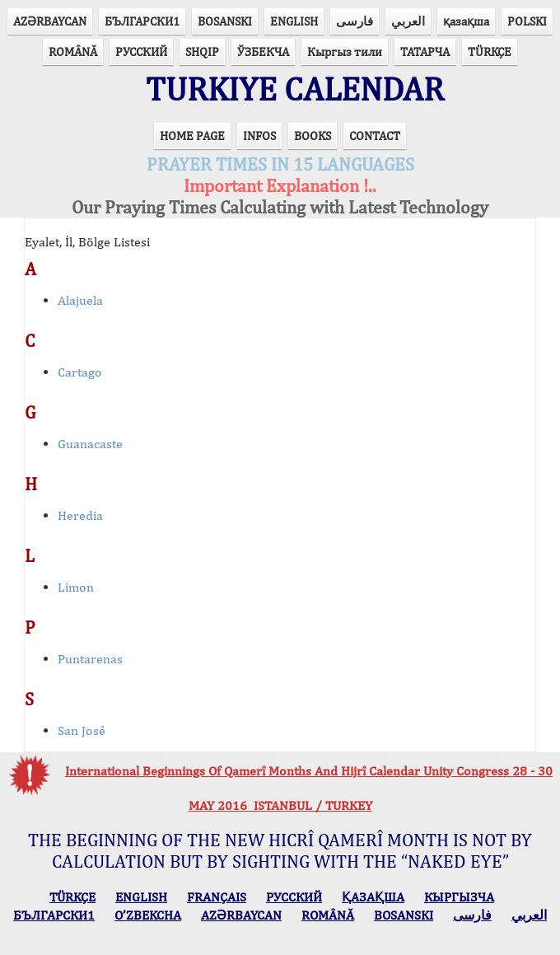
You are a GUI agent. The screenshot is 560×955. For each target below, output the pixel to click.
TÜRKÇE (490, 51)
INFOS (259, 136)
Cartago (80, 372)
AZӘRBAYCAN (50, 21)
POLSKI (527, 21)
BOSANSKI (225, 21)
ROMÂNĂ (73, 51)
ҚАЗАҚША (373, 897)
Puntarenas (90, 659)
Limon (76, 587)
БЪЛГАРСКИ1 (142, 21)
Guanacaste (90, 444)
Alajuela (80, 300)
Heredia (80, 515)
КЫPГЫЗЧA (459, 897)
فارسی (355, 21)
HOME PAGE (192, 136)
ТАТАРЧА (425, 51)
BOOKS (313, 136)
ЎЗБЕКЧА (263, 51)
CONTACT (375, 136)
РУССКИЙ (141, 51)
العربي (408, 21)
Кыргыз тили (345, 51)
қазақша (466, 21)
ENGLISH (294, 21)
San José (82, 730)
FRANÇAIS (217, 897)
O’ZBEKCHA (148, 915)
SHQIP (202, 51)
